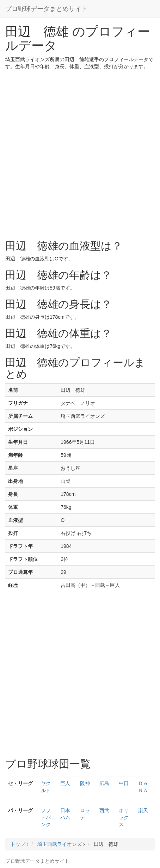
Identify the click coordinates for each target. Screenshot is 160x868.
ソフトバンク (46, 817)
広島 (104, 783)
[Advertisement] (80, 153)
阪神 (85, 783)
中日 (124, 783)
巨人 (65, 783)
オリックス (124, 817)
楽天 (143, 810)
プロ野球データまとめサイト (47, 9)
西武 (104, 810)
